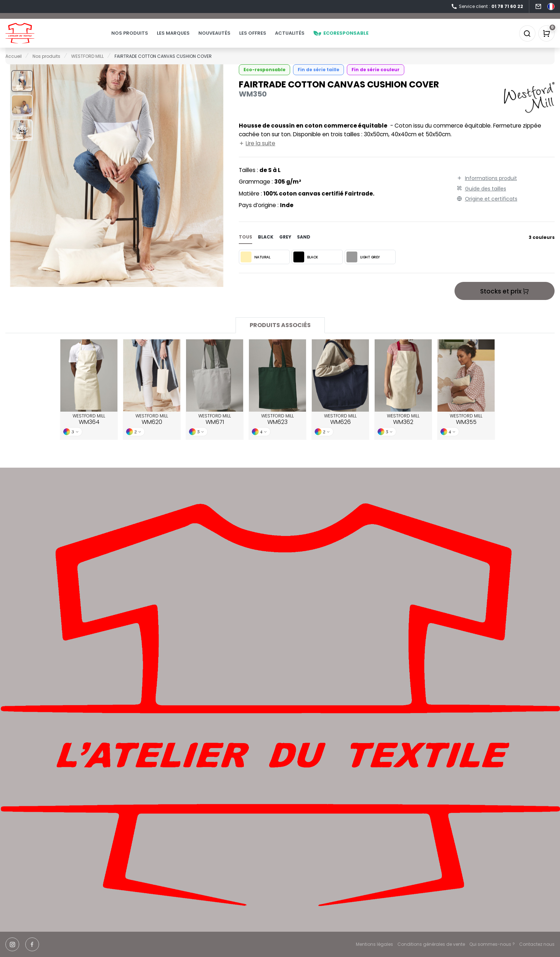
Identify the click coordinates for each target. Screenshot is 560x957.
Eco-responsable (264, 80)
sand (304, 247)
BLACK (306, 267)
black (266, 247)
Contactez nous (537, 945)
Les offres (267, 38)
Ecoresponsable (355, 38)
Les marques (188, 38)
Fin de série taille (318, 80)
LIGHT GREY (363, 267)
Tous (245, 247)
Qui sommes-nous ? (492, 945)
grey (285, 247)
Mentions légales (374, 945)
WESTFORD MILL (89, 430)
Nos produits (144, 38)
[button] (22, 91)
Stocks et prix (505, 302)
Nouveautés (229, 38)
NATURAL (256, 267)
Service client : (487, 7)
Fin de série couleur (376, 80)
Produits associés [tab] (280, 336)
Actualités (304, 38)
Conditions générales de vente (431, 945)
